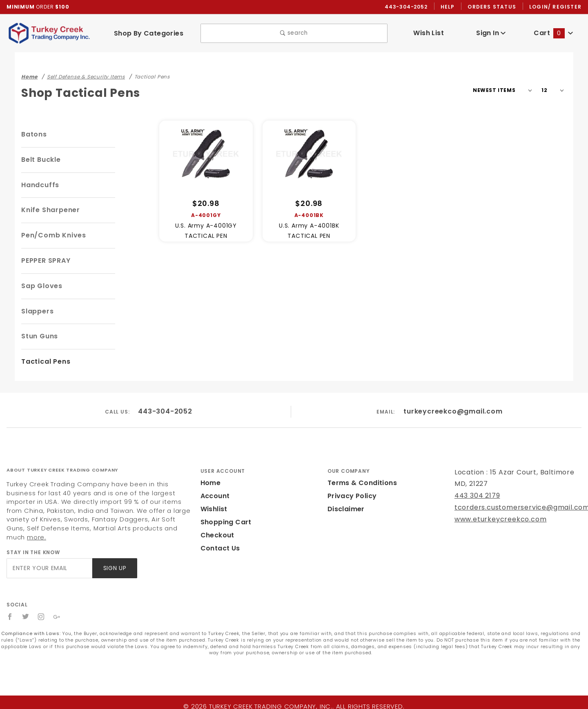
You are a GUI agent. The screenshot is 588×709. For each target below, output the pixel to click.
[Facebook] (10, 608)
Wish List (429, 33)
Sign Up (114, 560)
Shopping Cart (224, 522)
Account (214, 496)
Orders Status (494, 7)
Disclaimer (345, 509)
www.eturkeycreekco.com (495, 520)
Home (210, 483)
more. (89, 529)
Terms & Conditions (360, 483)
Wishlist (214, 509)
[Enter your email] (49, 560)
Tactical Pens (44, 362)
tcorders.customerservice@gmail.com (515, 508)
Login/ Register (556, 7)
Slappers (36, 312)
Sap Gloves (41, 286)
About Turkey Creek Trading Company (62, 470)
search (294, 34)
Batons (33, 135)
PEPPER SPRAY (48, 261)
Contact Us (218, 549)
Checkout (216, 536)
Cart (554, 33)
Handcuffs (39, 185)
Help (450, 7)
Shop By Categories (148, 33)
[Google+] (57, 608)
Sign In (491, 33)
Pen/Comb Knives (51, 236)
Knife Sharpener (49, 210)
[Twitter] (26, 608)
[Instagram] (42, 608)
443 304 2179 (476, 496)
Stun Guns (39, 337)
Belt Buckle (41, 160)
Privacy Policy (351, 496)
